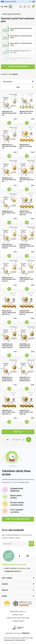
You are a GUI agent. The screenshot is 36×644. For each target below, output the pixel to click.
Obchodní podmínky (18, 621)
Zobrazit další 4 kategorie (18, 67)
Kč (30, 2)
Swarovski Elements (14, 14)
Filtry (25, 87)
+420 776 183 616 (11, 568)
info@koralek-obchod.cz (13, 571)
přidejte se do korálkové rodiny (18, 519)
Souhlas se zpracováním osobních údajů (18, 618)
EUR (34, 2)
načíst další (18, 432)
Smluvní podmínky (20, 640)
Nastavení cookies (18, 615)
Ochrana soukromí (9, 640)
